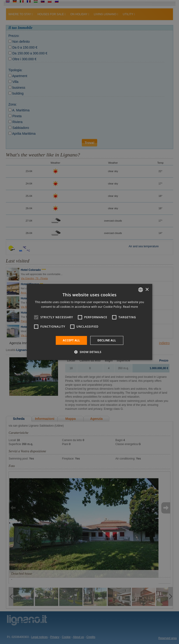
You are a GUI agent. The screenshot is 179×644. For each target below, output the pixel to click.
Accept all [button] (71, 340)
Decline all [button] (107, 340)
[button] (89, 352)
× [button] (147, 289)
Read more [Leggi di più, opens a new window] (131, 307)
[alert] (89, 322)
